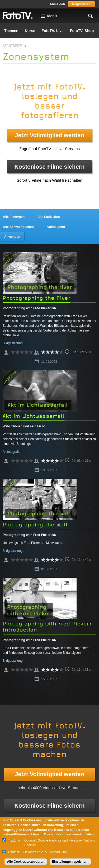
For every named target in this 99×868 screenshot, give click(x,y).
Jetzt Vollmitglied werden (49, 135)
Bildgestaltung (13, 343)
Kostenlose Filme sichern (49, 167)
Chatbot (13, 852)
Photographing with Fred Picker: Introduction (47, 627)
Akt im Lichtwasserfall (34, 416)
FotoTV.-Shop (82, 31)
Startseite (12, 46)
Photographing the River (36, 298)
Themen (11, 31)
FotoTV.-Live (53, 31)
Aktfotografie (11, 452)
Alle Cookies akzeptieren (25, 862)
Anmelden (57, 4)
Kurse (30, 31)
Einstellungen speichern (70, 862)
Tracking (14, 840)
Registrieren (81, 4)
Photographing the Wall (35, 525)
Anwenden (12, 237)
